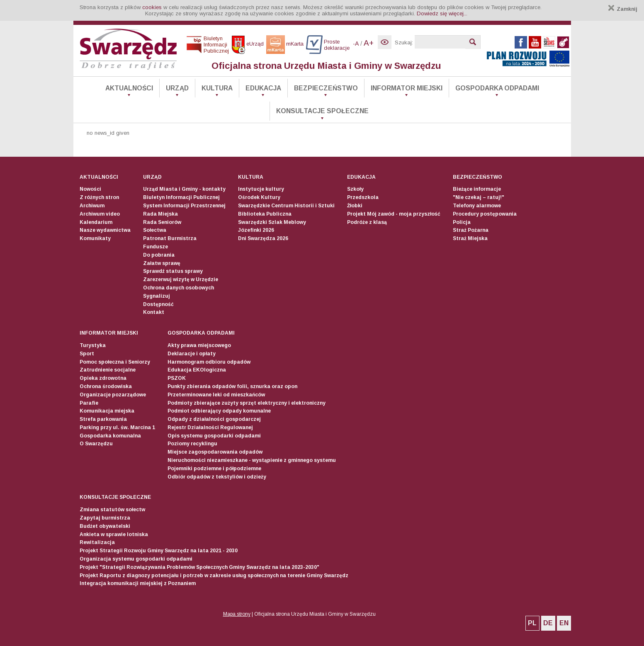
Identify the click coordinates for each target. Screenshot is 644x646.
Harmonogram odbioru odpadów (209, 362)
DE (548, 623)
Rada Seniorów (162, 222)
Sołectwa (155, 230)
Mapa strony (237, 614)
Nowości (90, 189)
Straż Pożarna (471, 230)
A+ (369, 43)
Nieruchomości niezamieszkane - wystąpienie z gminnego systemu (252, 460)
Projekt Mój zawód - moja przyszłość (394, 214)
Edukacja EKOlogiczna (197, 370)
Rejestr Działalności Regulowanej (210, 427)
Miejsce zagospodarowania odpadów (215, 452)
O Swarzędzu (96, 444)
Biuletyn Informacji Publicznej (181, 197)
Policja (462, 222)
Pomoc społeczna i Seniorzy (115, 362)
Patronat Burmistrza (170, 238)
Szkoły (355, 189)
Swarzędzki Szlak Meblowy (272, 222)
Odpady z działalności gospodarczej (214, 419)
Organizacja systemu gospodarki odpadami (136, 559)
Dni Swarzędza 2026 (263, 238)
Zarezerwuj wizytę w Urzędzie (181, 279)
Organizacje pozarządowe (113, 395)
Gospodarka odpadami (497, 88)
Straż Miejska (470, 238)
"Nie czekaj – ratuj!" (479, 197)
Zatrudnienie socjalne (108, 370)
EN (564, 623)
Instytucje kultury (261, 189)
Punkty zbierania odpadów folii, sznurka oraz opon (232, 386)
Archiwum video (100, 214)
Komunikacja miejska (107, 411)
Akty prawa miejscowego (199, 345)
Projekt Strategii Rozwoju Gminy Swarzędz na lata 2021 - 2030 (159, 551)
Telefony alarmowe (477, 206)
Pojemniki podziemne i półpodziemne (214, 469)
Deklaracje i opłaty (192, 354)
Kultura (217, 88)
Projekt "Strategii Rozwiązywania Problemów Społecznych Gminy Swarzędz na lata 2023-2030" (199, 567)
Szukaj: (404, 42)
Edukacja (263, 88)
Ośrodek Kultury (259, 197)
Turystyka (93, 345)
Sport (87, 354)
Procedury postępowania (485, 214)
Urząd (177, 88)
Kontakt (154, 312)
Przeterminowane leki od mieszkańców (216, 395)
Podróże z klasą (367, 222)
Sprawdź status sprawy (173, 271)
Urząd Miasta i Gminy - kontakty (184, 189)
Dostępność (158, 304)
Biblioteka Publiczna (265, 214)
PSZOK (177, 378)
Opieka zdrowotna (103, 378)
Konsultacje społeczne (322, 111)
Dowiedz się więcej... (442, 13)
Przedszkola (363, 197)
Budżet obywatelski (105, 526)
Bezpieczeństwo (326, 88)
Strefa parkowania (103, 419)
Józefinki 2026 (256, 230)
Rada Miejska (160, 214)
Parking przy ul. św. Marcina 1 (117, 427)
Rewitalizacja (97, 542)
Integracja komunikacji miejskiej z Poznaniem (138, 583)
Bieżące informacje (477, 189)
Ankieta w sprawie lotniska (114, 534)
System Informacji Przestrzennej (184, 206)
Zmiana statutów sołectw (112, 510)
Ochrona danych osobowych (179, 288)
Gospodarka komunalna (110, 436)
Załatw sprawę (162, 263)
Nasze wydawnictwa (105, 230)
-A (356, 44)
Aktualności (129, 88)
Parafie (89, 403)
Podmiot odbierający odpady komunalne (219, 411)
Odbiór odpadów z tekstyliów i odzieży (217, 477)
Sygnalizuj (157, 296)
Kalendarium (96, 222)
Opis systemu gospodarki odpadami (214, 436)
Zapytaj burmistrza (105, 518)
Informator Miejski (407, 88)
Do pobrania (159, 255)
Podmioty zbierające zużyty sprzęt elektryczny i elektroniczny (247, 403)
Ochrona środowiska (106, 386)
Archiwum (92, 206)
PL (532, 623)
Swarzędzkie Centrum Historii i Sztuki (286, 206)
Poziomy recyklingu (192, 444)
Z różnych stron (99, 197)
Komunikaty (95, 238)
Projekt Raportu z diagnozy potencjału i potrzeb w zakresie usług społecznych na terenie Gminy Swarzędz (214, 576)
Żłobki (355, 206)
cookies (152, 7)
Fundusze (156, 247)
